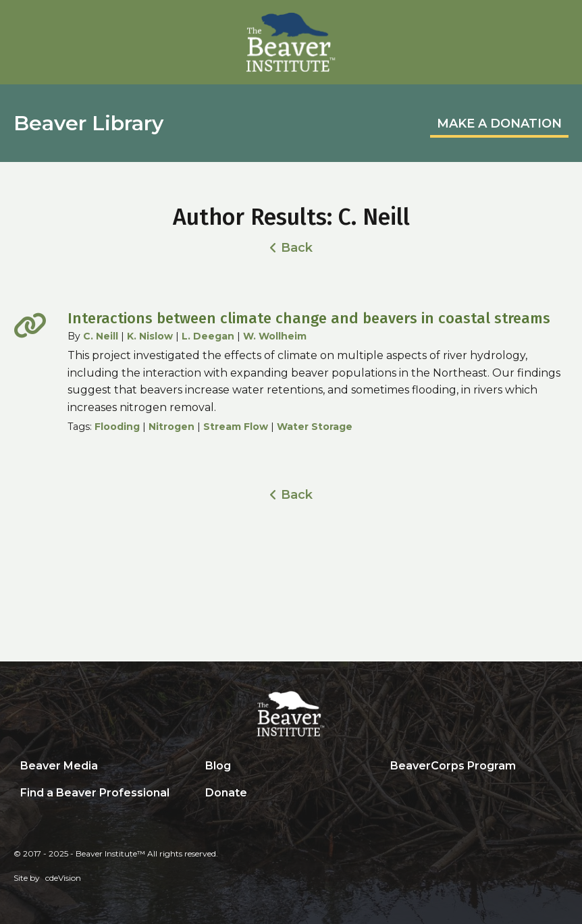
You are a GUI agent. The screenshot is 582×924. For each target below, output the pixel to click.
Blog (218, 766)
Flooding (117, 427)
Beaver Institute (291, 43)
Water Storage (315, 427)
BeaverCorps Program (453, 766)
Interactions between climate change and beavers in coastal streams (309, 318)
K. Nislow (150, 336)
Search (394, 794)
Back (297, 248)
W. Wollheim (275, 336)
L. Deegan (208, 336)
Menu (558, 25)
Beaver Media (59, 766)
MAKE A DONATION (499, 124)
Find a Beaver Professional (95, 793)
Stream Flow (236, 427)
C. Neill (101, 336)
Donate (226, 793)
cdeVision (63, 878)
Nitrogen (171, 427)
